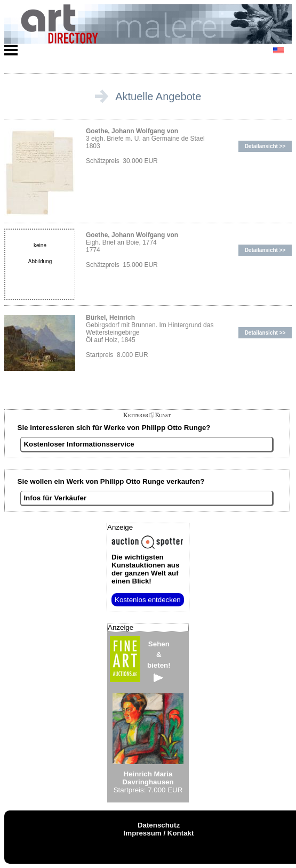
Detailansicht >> (265, 146)
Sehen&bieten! (159, 661)
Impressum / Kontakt (159, 833)
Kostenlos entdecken (148, 600)
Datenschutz (159, 825)
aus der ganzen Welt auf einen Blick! (145, 569)
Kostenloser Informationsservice (79, 444)
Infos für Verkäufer (55, 498)
